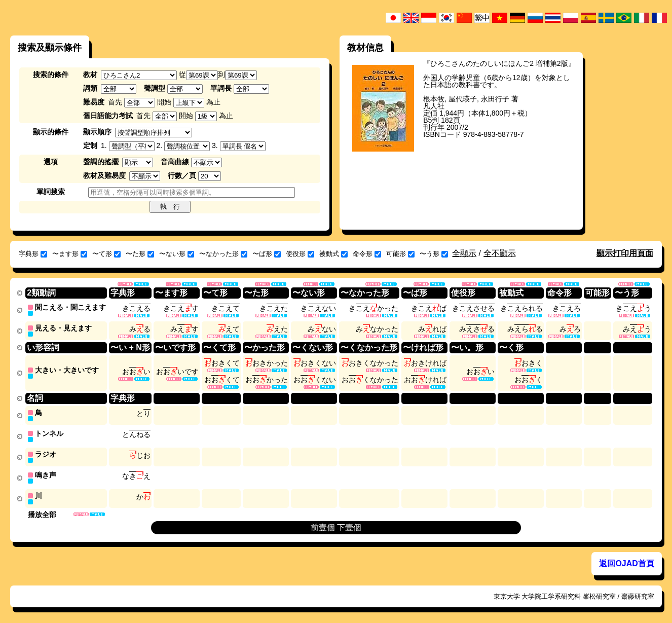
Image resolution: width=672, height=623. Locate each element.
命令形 (367, 254)
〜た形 (140, 254)
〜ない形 (177, 254)
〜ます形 (70, 254)
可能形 (400, 254)
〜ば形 (267, 254)
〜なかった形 (223, 254)
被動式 (333, 254)
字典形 (33, 254)
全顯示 (464, 253)
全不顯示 (500, 253)
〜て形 (106, 254)
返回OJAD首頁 (626, 559)
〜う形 (434, 254)
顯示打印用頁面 (625, 253)
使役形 (300, 254)
